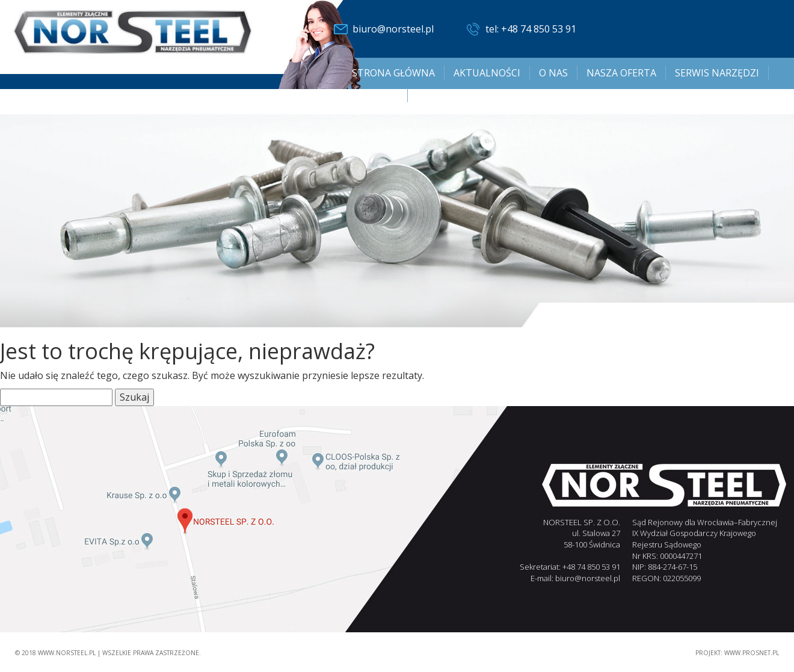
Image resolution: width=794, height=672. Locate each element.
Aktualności (487, 73)
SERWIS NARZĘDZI (717, 73)
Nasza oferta (621, 73)
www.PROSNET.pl (752, 653)
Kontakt (375, 95)
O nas (553, 73)
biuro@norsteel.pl (393, 29)
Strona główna (393, 73)
